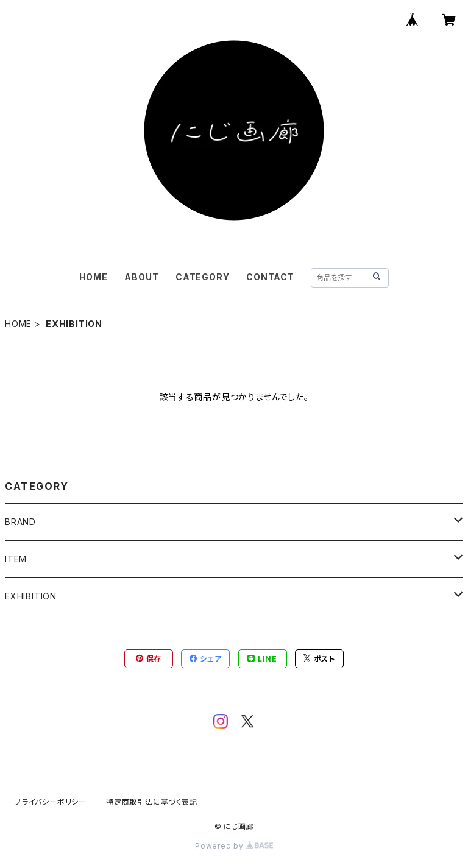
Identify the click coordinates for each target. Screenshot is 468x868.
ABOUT (141, 277)
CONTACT (270, 277)
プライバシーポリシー (51, 802)
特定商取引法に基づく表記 (152, 802)
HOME (94, 277)
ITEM (16, 559)
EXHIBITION (31, 596)
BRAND (20, 522)
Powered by (234, 846)
